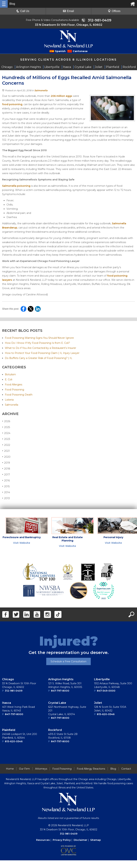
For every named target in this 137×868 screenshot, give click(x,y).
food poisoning (12, 104)
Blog (113, 769)
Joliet (98, 703)
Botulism (10, 374)
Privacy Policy (62, 840)
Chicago (8, 679)
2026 (6, 421)
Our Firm (24, 769)
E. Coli (9, 379)
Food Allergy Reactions (91, 769)
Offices (114, 11)
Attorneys (41, 769)
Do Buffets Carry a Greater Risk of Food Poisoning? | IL (39, 358)
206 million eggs (62, 96)
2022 (6, 445)
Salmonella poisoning (16, 186)
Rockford (55, 730)
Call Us (23, 11)
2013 (6, 498)
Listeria (9, 400)
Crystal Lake (57, 703)
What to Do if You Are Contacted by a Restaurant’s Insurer (40, 348)
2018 (6, 469)
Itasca (7, 703)
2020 (6, 457)
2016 (6, 480)
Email (68, 11)
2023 (6, 439)
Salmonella (41, 90)
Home (10, 769)
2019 (6, 463)
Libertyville (102, 679)
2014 (6, 492)
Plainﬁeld (9, 730)
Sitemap (96, 840)
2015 (6, 486)
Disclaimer (80, 840)
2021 (6, 451)
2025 (6, 427)
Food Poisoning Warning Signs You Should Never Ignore (39, 338)
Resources (43, 840)
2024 (6, 433)
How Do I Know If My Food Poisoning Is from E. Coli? (37, 343)
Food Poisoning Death (19, 395)
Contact (126, 769)
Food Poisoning (14, 390)
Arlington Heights (61, 679)
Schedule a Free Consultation (68, 661)
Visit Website (22, 543)
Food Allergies (14, 385)
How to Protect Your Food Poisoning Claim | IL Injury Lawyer (42, 353)
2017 (6, 474)
